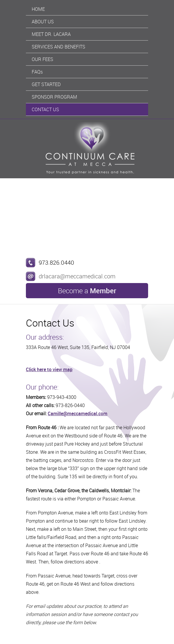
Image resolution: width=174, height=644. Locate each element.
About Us (43, 22)
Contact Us (45, 109)
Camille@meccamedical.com (78, 413)
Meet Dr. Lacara (51, 34)
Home (38, 9)
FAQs (37, 72)
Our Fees (42, 59)
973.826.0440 (56, 262)
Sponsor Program (54, 97)
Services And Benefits (58, 47)
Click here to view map (49, 369)
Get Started (46, 84)
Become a (87, 291)
